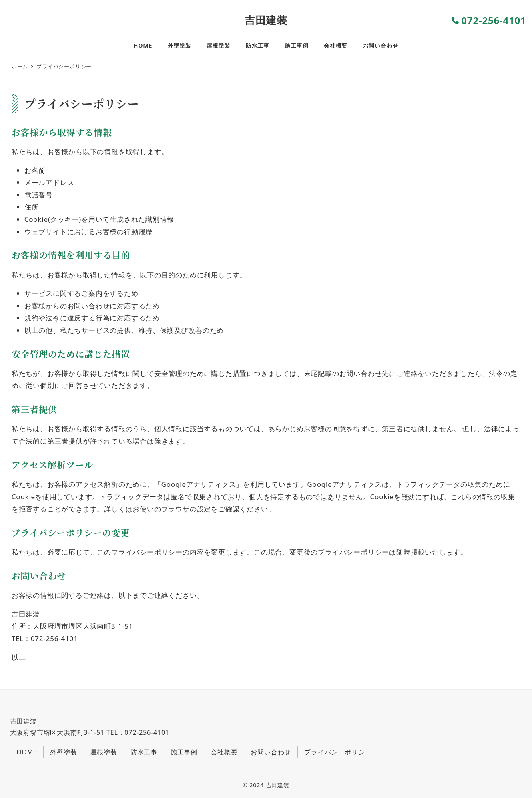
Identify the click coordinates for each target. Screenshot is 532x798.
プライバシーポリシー (338, 752)
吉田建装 (266, 20)
